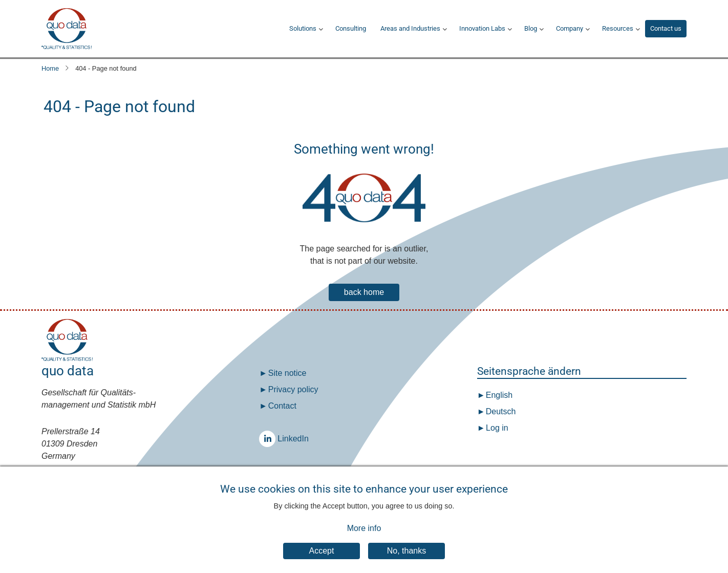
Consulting (351, 28)
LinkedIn (270, 439)
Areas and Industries (410, 28)
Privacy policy (293, 389)
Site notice (287, 373)
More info (364, 536)
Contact (282, 406)
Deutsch (499, 411)
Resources (618, 28)
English (498, 395)
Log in (497, 428)
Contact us (666, 28)
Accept (322, 559)
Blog (531, 28)
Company (570, 28)
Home (50, 68)
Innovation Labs (482, 28)
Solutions (303, 28)
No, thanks (406, 559)
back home (364, 292)
